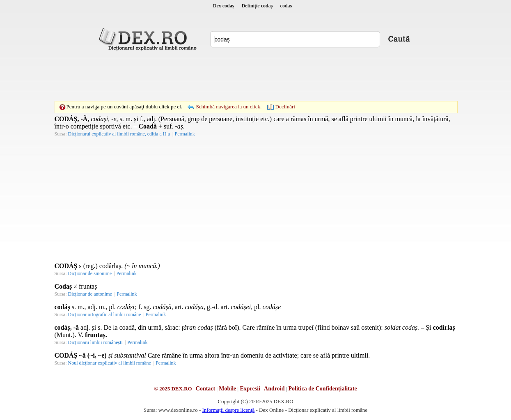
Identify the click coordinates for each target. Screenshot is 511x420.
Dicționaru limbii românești (95, 342)
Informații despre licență (228, 410)
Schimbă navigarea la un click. (229, 107)
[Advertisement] (256, 76)
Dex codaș (224, 6)
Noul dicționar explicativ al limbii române (110, 363)
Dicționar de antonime (90, 294)
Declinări (285, 107)
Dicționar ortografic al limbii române (105, 314)
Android (274, 389)
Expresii (250, 389)
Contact (205, 389)
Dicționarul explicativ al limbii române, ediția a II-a (119, 134)
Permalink (184, 134)
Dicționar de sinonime (90, 273)
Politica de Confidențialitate (323, 389)
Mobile (227, 389)
